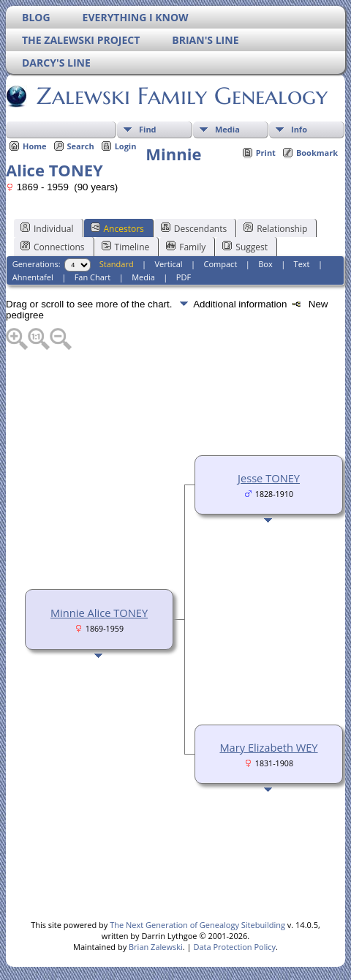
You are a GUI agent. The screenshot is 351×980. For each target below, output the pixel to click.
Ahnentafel (33, 277)
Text (302, 264)
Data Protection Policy (234, 947)
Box (265, 264)
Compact (221, 264)
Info (299, 129)
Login (126, 146)
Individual (47, 228)
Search (81, 146)
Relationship (275, 228)
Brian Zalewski (156, 947)
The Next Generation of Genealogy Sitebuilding (197, 925)
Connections (53, 247)
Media (227, 129)
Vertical (169, 264)
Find (148, 129)
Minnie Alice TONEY (99, 613)
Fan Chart (93, 277)
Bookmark (317, 153)
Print (266, 153)
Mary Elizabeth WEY (268, 747)
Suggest (245, 247)
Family (186, 247)
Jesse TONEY (269, 478)
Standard (117, 264)
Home (35, 146)
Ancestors (117, 228)
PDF (184, 277)
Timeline (126, 247)
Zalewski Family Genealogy (181, 96)
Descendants (194, 228)
